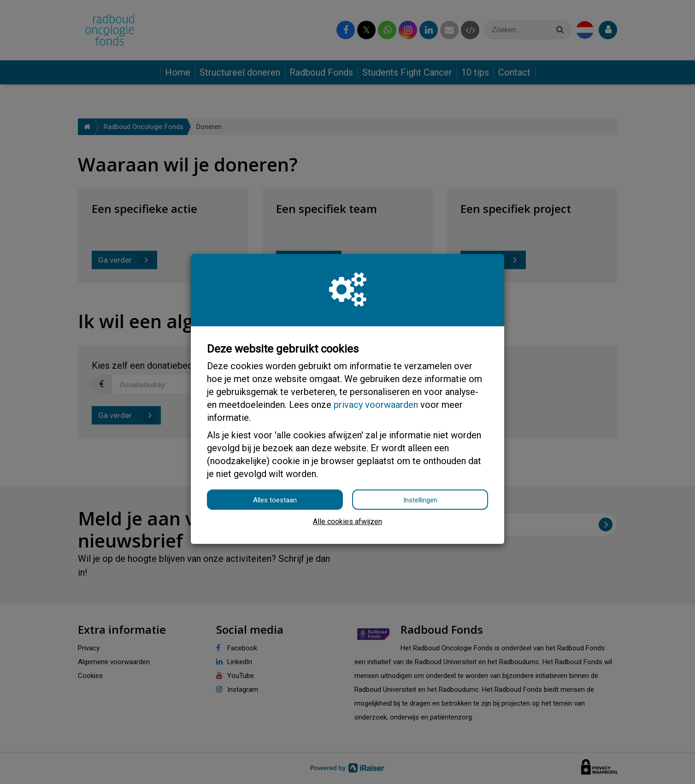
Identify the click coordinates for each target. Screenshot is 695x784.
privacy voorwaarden (376, 405)
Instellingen (420, 500)
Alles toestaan (275, 500)
